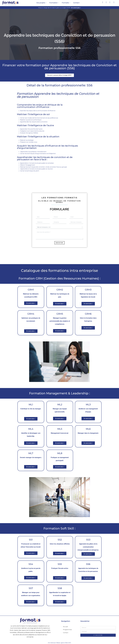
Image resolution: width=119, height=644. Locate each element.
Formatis (66, 3)
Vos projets (41, 3)
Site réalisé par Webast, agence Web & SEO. (59, 643)
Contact (76, 3)
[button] (59, 75)
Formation (54, 3)
